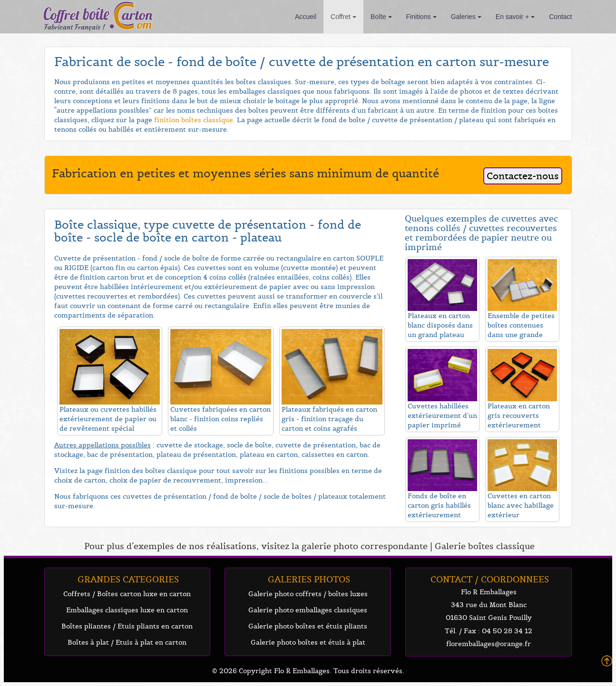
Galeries (466, 17)
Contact (560, 17)
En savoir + (515, 17)
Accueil (306, 17)
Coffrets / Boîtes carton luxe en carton (127, 594)
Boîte (381, 17)
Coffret (343, 17)
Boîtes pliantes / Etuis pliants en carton (127, 626)
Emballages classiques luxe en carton (127, 610)
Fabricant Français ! (75, 27)
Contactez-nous (523, 176)
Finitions (421, 17)
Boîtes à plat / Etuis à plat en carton (127, 642)
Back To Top (607, 661)
